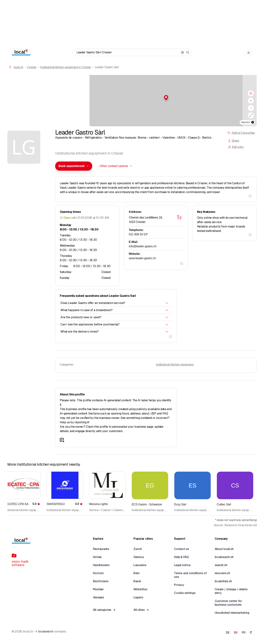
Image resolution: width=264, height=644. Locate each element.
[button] (132, 98)
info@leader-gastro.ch (143, 246)
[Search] (188, 52)
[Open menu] (249, 53)
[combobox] (74, 166)
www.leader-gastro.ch (142, 258)
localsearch (46, 631)
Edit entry (236, 147)
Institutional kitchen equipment (175, 365)
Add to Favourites (243, 133)
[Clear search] (182, 52)
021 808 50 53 (138, 234)
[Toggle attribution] (253, 122)
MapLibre (245, 122)
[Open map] (179, 217)
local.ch (19, 67)
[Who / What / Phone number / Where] (128, 52)
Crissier (32, 67)
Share (233, 141)
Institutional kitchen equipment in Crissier (66, 67)
